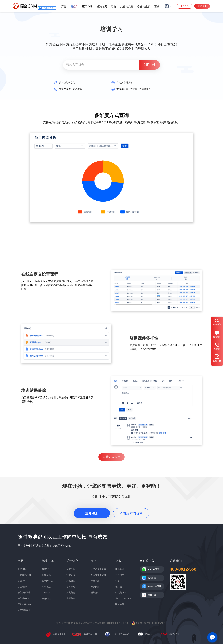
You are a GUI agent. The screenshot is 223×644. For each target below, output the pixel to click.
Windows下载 (155, 586)
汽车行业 (46, 587)
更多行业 (46, 599)
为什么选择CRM (123, 598)
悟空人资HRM (24, 604)
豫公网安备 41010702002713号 (149, 623)
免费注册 (202, 6)
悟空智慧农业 (24, 610)
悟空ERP (22, 581)
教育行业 (46, 569)
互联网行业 (47, 581)
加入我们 (71, 593)
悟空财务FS (23, 598)
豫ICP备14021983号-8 (118, 623)
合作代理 (120, 575)
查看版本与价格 (131, 513)
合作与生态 (144, 6)
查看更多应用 (111, 457)
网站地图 (120, 604)
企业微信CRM (24, 575)
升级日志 (95, 587)
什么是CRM (121, 593)
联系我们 (71, 598)
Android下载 (154, 569)
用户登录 (185, 6)
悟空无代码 (23, 587)
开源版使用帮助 (98, 575)
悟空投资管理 (24, 593)
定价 (114, 6)
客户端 (118, 587)
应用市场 (87, 6)
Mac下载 (152, 595)
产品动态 (71, 581)
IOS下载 (152, 578)
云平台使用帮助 (98, 569)
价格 (117, 581)
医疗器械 (46, 575)
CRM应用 (120, 569)
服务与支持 (127, 6)
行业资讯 (71, 575)
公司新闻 (71, 587)
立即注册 (92, 513)
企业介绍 (71, 569)
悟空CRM (22, 569)
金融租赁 (46, 593)
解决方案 (102, 6)
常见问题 (95, 581)
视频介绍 (95, 593)
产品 (64, 6)
